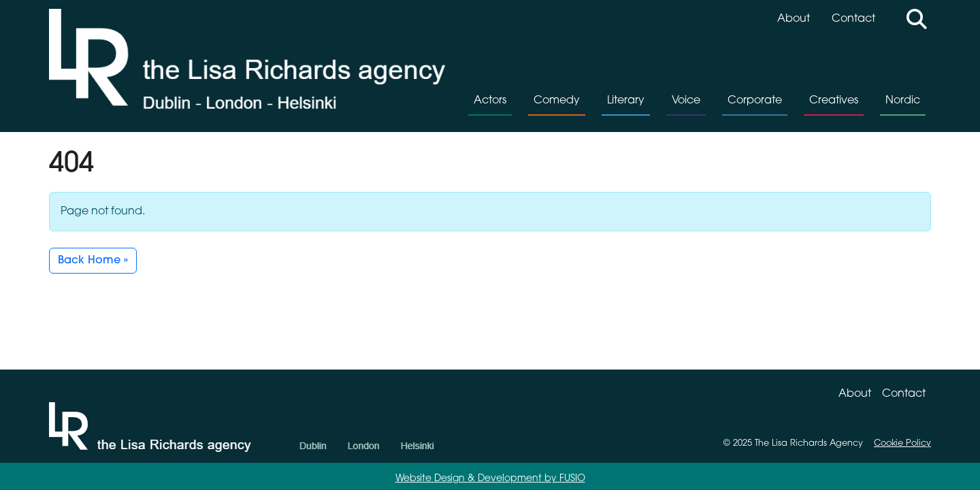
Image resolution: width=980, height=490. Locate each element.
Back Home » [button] (93, 261)
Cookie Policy (902, 443)
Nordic (903, 101)
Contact (853, 19)
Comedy (557, 101)
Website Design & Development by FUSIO (490, 479)
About (794, 19)
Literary (626, 101)
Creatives (834, 101)
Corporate (755, 101)
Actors (490, 101)
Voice (686, 101)
